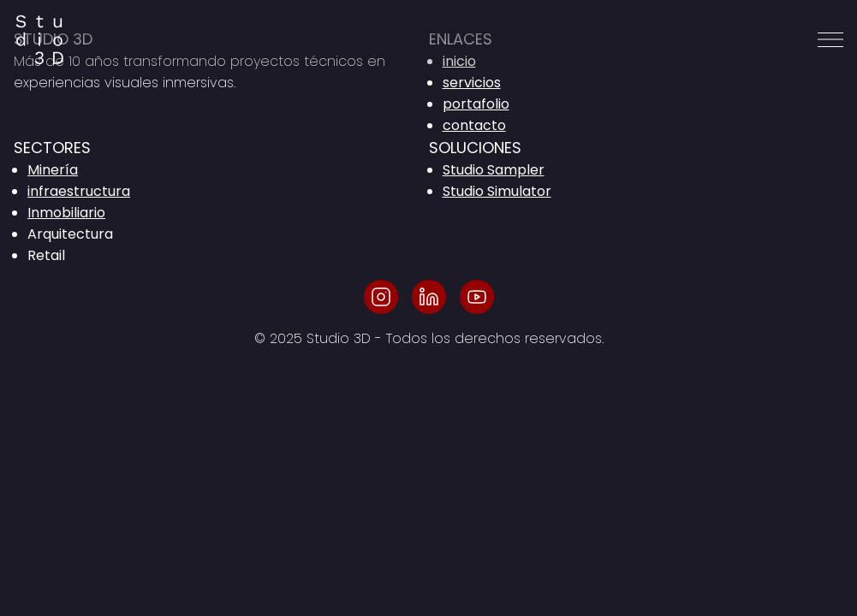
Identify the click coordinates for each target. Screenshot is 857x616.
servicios (472, 83)
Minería (53, 170)
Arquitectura (70, 234)
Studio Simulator (497, 191)
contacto (474, 125)
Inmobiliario (66, 213)
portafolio (476, 104)
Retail (46, 255)
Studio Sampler (494, 170)
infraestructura (79, 191)
